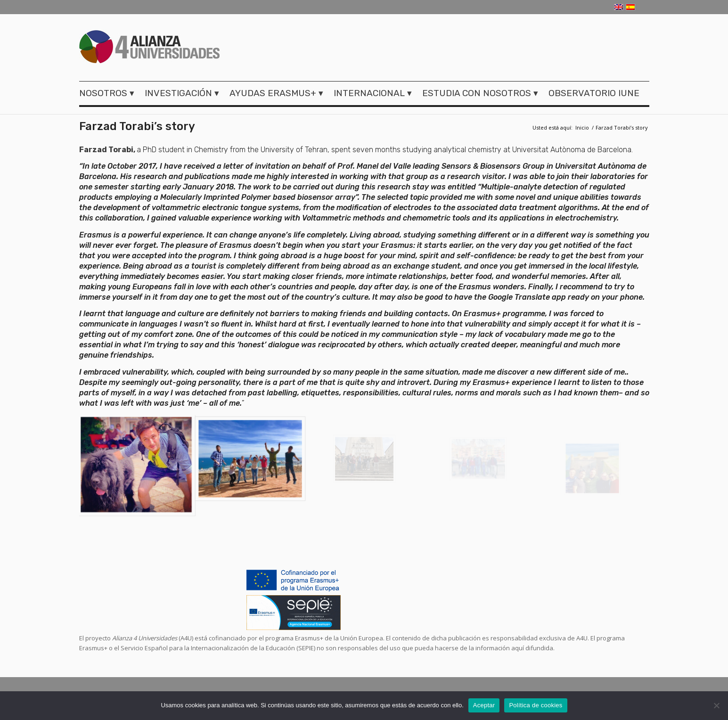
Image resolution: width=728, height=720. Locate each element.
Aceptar (484, 705)
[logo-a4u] (150, 48)
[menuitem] (109, 93)
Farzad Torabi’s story (137, 126)
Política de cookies (536, 705)
